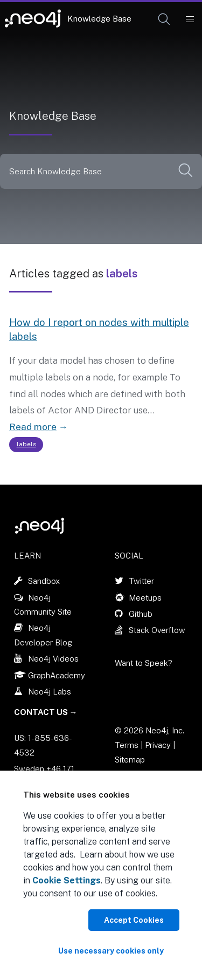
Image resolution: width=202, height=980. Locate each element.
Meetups (145, 598)
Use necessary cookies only (111, 951)
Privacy (159, 745)
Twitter (141, 581)
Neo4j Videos (53, 659)
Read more (33, 427)
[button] (164, 19)
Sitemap (130, 760)
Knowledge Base (99, 19)
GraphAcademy (57, 675)
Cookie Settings (67, 880)
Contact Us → (46, 712)
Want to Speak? (144, 663)
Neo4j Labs (50, 692)
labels (26, 444)
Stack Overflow (157, 630)
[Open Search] (165, 19)
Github (141, 614)
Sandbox (44, 581)
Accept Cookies (134, 920)
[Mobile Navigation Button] (189, 19)
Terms (127, 745)
